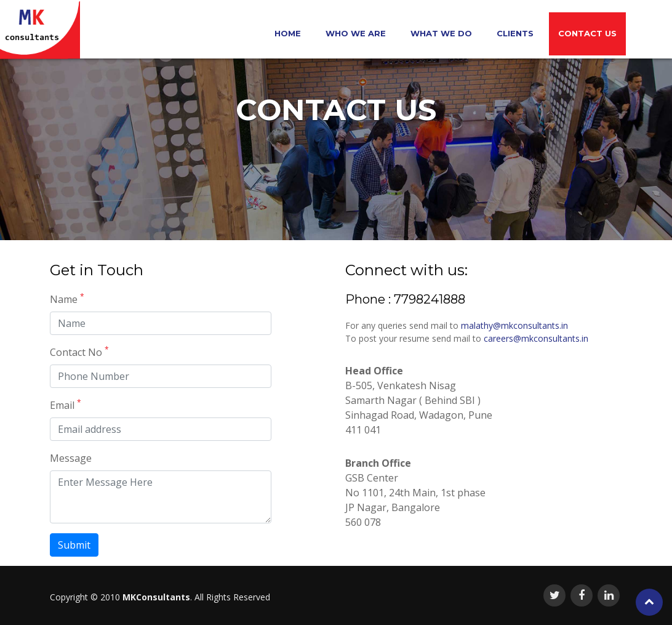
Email (66, 405)
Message (71, 458)
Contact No (79, 352)
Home (288, 33)
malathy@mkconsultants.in (514, 325)
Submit (74, 545)
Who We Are (356, 33)
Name (67, 299)
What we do (441, 33)
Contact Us (587, 33)
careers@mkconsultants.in (536, 338)
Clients (515, 33)
